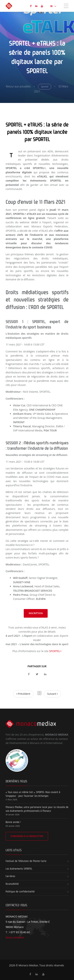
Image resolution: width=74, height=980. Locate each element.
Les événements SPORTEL (19, 869)
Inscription (36, 613)
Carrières (10, 876)
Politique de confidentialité (20, 892)
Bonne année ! (13, 822)
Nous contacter (15, 937)
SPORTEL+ (55, 651)
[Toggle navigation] (66, 6)
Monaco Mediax (28, 965)
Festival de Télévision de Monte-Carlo (26, 861)
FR (52, 6)
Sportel (45, 87)
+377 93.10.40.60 (20, 932)
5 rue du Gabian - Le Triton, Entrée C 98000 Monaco (28, 922)
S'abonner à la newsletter (27, 836)
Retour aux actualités (18, 86)
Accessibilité (12, 884)
